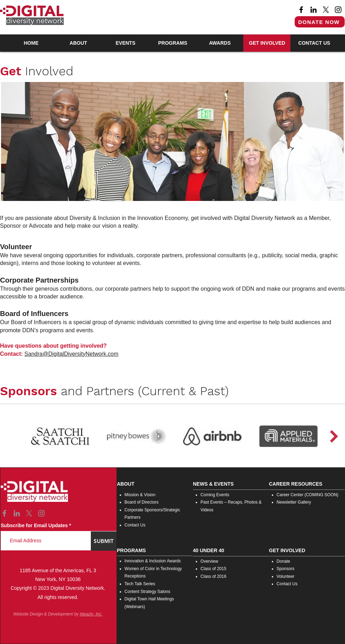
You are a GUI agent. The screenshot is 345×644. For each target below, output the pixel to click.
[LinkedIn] (313, 10)
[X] (326, 10)
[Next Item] (334, 436)
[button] (78, 43)
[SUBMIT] (104, 541)
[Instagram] (338, 10)
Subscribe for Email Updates (34, 525)
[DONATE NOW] (320, 22)
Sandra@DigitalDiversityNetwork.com (71, 354)
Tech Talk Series (140, 584)
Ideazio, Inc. (91, 614)
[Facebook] (301, 10)
